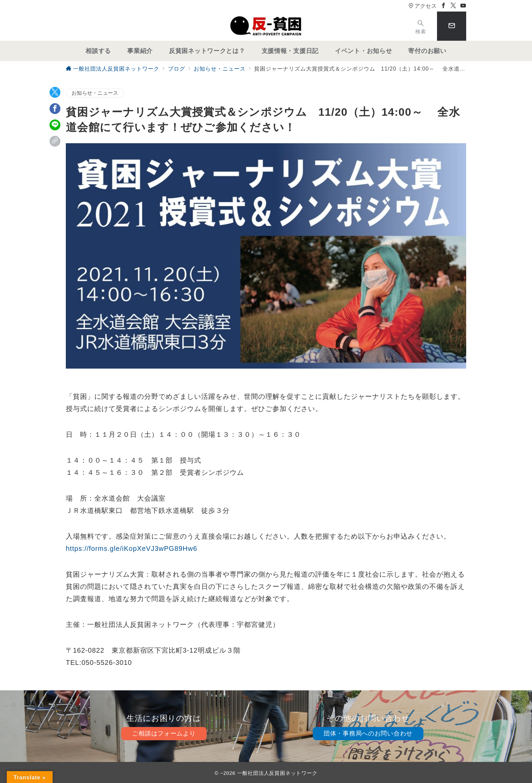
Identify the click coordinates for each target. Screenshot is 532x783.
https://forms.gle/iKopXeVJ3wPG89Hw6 (131, 548)
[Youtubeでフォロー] (463, 6)
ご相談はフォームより (164, 733)
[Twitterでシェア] (55, 92)
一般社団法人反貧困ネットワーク (277, 773)
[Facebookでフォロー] (444, 6)
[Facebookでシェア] (55, 109)
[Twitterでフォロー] (453, 6)
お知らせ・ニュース (95, 93)
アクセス (423, 6)
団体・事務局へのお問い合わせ (368, 733)
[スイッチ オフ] (421, 26)
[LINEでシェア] (55, 125)
